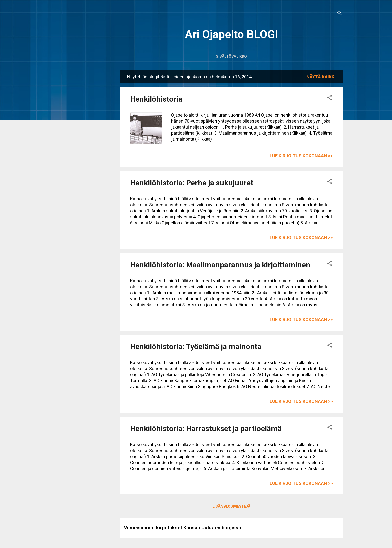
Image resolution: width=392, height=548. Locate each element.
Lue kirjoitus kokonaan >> (301, 156)
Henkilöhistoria (156, 99)
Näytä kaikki (321, 77)
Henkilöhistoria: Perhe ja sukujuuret (192, 183)
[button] (330, 98)
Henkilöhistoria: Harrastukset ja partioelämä (206, 429)
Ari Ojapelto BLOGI (232, 34)
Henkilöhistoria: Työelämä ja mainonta (196, 347)
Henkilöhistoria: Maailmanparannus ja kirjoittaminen (220, 265)
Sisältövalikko (231, 56)
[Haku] (340, 14)
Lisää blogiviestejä (232, 506)
